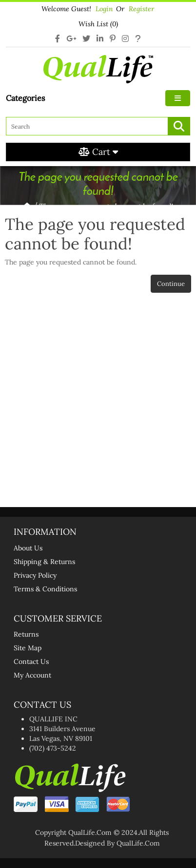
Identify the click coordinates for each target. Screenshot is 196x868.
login (104, 9)
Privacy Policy (35, 575)
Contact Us (31, 661)
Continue (171, 284)
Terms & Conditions (45, 589)
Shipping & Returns (44, 562)
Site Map (28, 648)
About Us (28, 548)
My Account (32, 675)
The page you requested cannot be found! (106, 206)
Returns (26, 634)
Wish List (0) (98, 24)
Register (141, 9)
